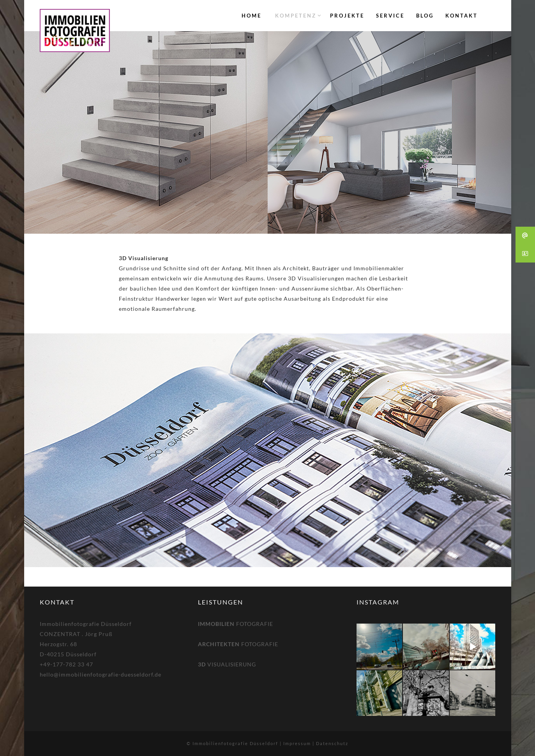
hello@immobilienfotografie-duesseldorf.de (101, 674)
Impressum (297, 743)
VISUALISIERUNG (227, 664)
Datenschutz (332, 743)
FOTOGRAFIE (236, 624)
